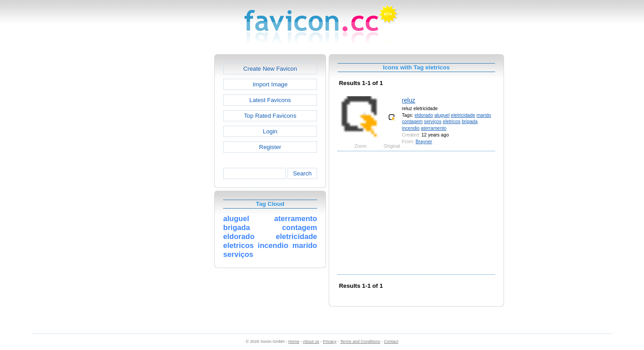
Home (294, 341)
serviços (433, 121)
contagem (413, 121)
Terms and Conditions (360, 341)
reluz (409, 100)
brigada (469, 121)
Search (302, 173)
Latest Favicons (270, 100)
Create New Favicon (270, 69)
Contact (391, 341)
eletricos (452, 121)
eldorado (424, 115)
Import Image (270, 84)
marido (484, 115)
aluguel (442, 115)
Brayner (424, 141)
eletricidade (463, 115)
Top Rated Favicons (270, 116)
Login (270, 131)
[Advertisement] (176, 188)
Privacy (330, 341)
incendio (411, 128)
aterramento (434, 128)
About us (311, 341)
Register (270, 147)
